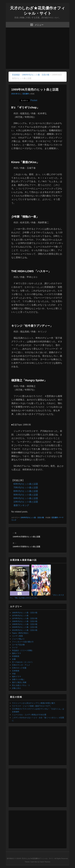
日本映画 (16, 671)
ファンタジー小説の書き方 (23, 642)
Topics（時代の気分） (21, 633)
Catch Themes (45, 862)
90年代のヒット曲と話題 (26, 495)
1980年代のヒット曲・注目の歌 (25, 621)
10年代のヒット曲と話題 (26, 502)
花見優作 (26, 94)
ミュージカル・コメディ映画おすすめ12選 (29, 715)
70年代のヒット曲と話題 (26, 488)
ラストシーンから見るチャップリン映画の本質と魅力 (34, 703)
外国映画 (16, 656)
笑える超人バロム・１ (21, 685)
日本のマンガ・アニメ (21, 665)
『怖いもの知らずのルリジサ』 (26, 598)
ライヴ (15, 648)
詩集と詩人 (17, 688)
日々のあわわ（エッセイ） (23, 662)
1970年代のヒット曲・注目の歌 (25, 618)
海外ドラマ (17, 677)
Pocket (34, 100)
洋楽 (14, 674)
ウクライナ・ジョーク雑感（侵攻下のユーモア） (32, 706)
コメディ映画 (17, 636)
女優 (14, 659)
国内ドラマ (17, 653)
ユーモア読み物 (18, 645)
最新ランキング (21, 505)
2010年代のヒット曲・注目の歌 (25, 630)
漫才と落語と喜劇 (19, 682)
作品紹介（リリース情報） (23, 650)
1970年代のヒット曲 (20, 616)
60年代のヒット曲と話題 (26, 484)
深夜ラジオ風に (18, 679)
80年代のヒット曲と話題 (26, 491)
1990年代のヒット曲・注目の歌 (32, 518)
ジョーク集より (18, 639)
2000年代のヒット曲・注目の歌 (25, 627)
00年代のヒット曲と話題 (26, 498)
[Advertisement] (38, 48)
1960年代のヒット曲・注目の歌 (25, 613)
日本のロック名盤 (19, 668)
